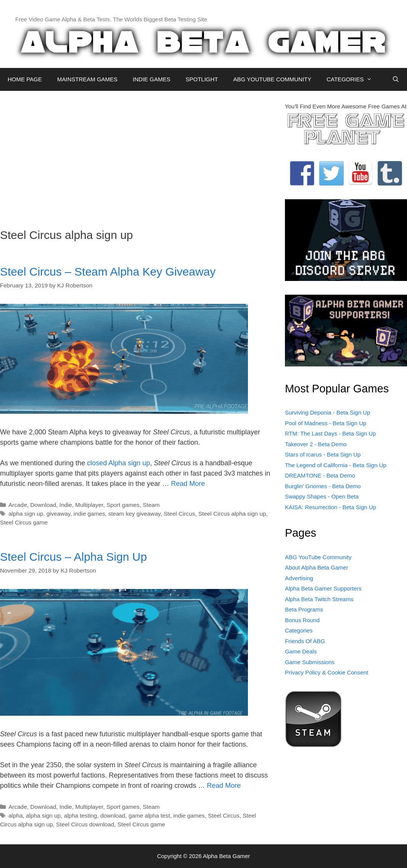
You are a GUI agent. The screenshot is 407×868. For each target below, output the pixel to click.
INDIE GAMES (151, 79)
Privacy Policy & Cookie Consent (327, 672)
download (113, 816)
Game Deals (301, 651)
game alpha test (149, 816)
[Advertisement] (137, 156)
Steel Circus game (24, 522)
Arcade (18, 505)
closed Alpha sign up (118, 463)
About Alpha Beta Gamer (317, 567)
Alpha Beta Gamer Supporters (323, 588)
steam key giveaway (134, 514)
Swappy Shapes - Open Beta (322, 496)
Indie (66, 505)
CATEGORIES (353, 79)
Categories (299, 630)
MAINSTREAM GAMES (87, 79)
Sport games (123, 505)
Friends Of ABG (305, 641)
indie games (89, 514)
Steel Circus (179, 514)
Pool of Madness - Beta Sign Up (326, 423)
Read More (188, 484)
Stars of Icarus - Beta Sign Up (323, 454)
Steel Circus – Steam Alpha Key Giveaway (108, 272)
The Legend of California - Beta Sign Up (336, 465)
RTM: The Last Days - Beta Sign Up (331, 433)
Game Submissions (310, 662)
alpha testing (81, 816)
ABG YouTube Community (318, 557)
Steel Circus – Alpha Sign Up (73, 557)
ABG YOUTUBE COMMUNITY (272, 79)
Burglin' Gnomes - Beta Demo (323, 486)
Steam (151, 505)
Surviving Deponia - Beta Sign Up (327, 412)
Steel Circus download (85, 824)
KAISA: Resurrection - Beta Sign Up (331, 507)
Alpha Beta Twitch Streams (319, 599)
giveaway (59, 514)
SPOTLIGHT (202, 79)
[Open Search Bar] (396, 79)
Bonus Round (302, 620)
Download (43, 505)
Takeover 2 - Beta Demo (316, 444)
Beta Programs (304, 609)
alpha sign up (26, 514)
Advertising (299, 578)
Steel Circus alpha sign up (232, 514)
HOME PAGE (25, 79)
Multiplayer (89, 505)
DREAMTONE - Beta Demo (320, 475)
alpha (15, 816)
